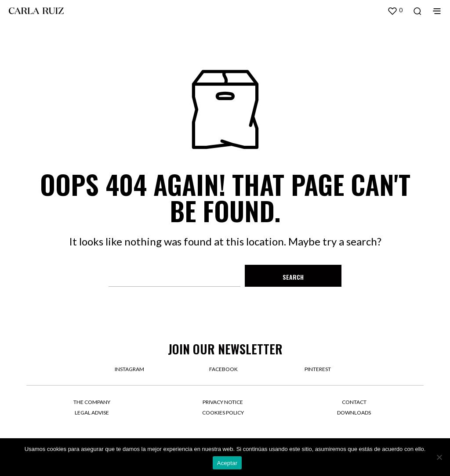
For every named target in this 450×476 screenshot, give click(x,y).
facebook (223, 369)
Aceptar (227, 463)
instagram (129, 369)
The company (92, 402)
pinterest (318, 369)
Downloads (354, 413)
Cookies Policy (223, 413)
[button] (395, 11)
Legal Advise (92, 413)
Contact (354, 402)
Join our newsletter (225, 349)
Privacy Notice (223, 402)
